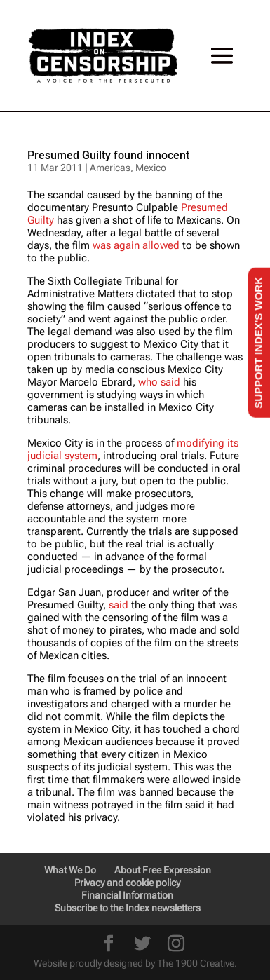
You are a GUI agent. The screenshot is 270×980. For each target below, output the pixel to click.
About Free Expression (163, 870)
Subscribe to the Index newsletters (128, 908)
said (119, 605)
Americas (110, 168)
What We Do (70, 870)
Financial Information (127, 895)
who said (159, 382)
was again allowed (136, 245)
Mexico (151, 168)
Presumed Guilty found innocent (108, 155)
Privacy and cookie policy (127, 883)
